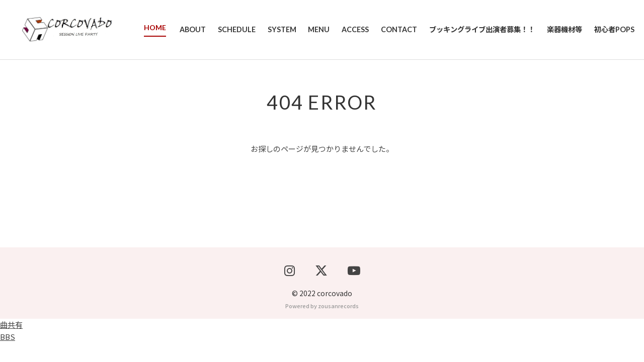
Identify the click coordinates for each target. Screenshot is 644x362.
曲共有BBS (11, 350)
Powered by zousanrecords (322, 325)
